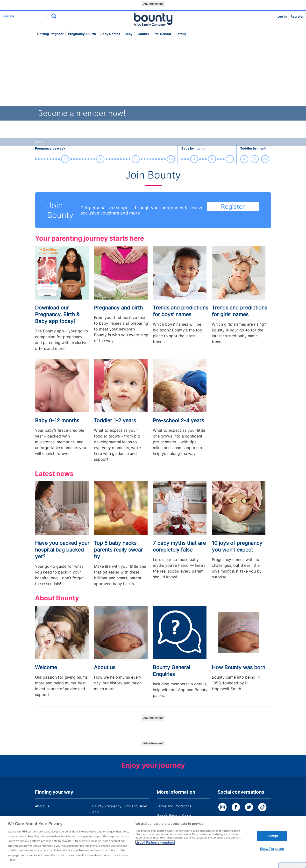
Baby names (110, 34)
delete (47, 16)
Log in (282, 17)
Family (181, 34)
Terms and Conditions (174, 806)
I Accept (272, 839)
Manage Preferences (292, 865)
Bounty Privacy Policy (174, 815)
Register (297, 17)
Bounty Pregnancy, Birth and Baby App (120, 809)
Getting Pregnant (50, 34)
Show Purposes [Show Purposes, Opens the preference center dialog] (272, 852)
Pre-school (162, 34)
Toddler (143, 34)
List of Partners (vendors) (155, 845)
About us (42, 806)
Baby (129, 34)
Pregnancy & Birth (82, 34)
